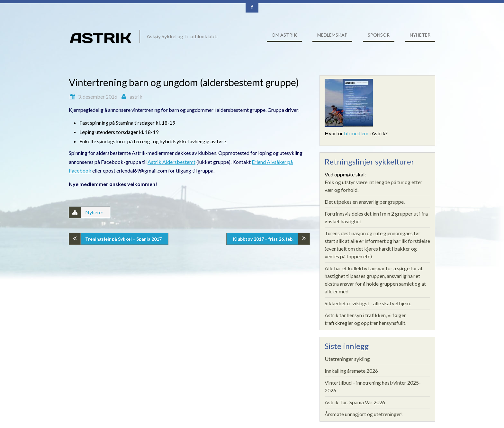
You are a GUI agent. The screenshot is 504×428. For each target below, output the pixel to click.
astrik (136, 97)
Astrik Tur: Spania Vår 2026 (355, 402)
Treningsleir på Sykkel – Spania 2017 (123, 239)
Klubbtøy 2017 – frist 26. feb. (263, 239)
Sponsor (379, 35)
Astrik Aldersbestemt (171, 162)
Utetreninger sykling (347, 359)
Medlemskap (332, 35)
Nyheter (420, 35)
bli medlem (356, 133)
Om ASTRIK (284, 35)
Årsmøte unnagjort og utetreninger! (364, 414)
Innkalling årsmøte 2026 (351, 371)
